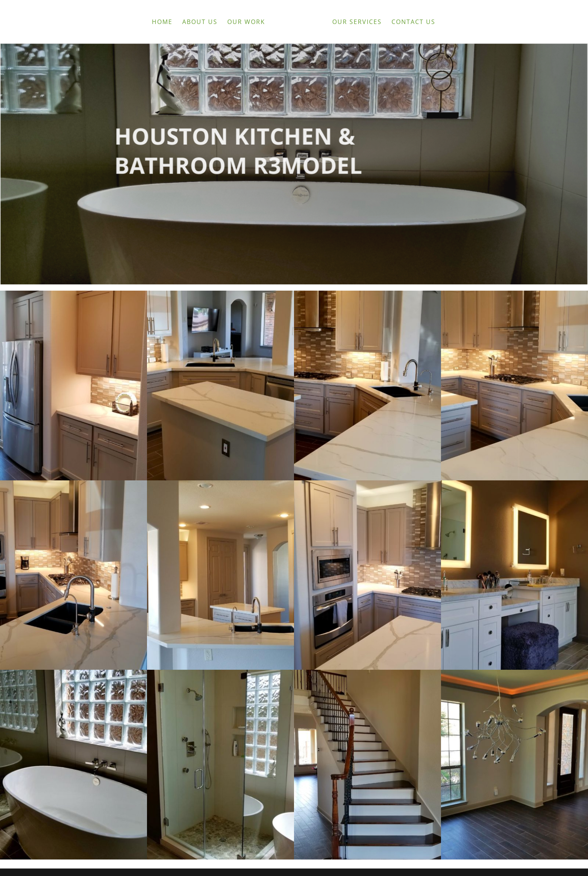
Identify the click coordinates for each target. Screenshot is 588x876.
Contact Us (413, 22)
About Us (200, 22)
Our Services (357, 22)
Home (162, 22)
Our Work (246, 22)
